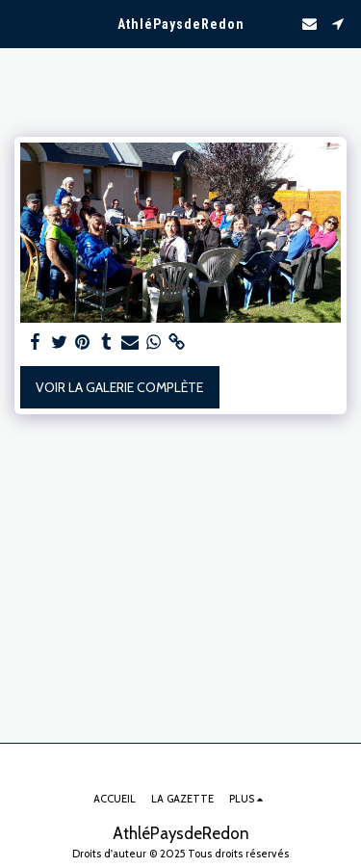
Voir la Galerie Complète (119, 387)
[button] (21, 23)
